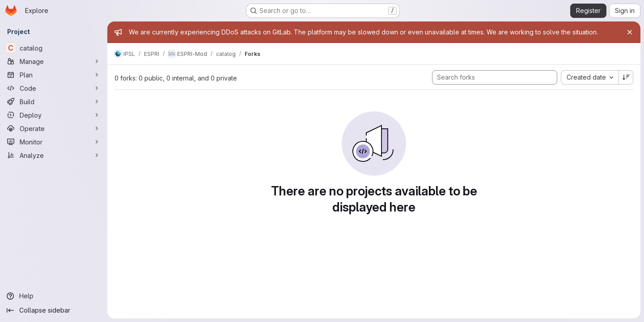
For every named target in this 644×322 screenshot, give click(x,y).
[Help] (54, 296)
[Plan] (54, 75)
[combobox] (590, 77)
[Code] (54, 88)
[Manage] (54, 61)
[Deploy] (54, 115)
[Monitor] (54, 142)
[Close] (630, 32)
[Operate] (54, 128)
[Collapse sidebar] (54, 310)
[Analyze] (54, 155)
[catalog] (54, 48)
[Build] (54, 102)
